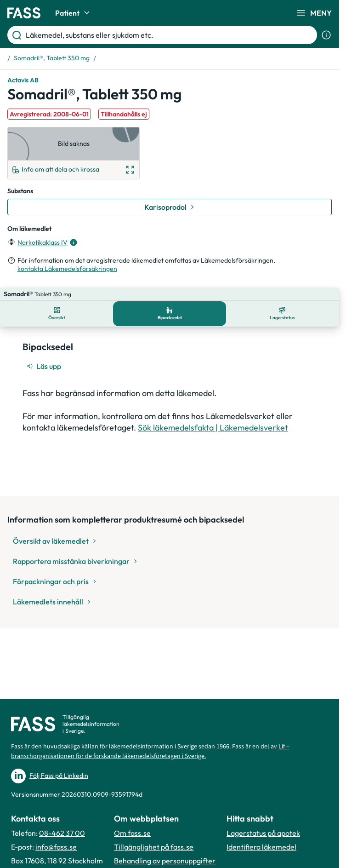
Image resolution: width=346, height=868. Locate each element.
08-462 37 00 (62, 833)
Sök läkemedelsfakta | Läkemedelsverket (213, 415)
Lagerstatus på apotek (263, 833)
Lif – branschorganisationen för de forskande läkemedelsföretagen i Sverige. (150, 751)
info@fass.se (56, 847)
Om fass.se (132, 833)
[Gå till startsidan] (24, 13)
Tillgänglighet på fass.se (154, 847)
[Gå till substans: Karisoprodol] (170, 207)
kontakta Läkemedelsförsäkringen (67, 269)
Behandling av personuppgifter (165, 861)
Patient (74, 13)
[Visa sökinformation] (326, 35)
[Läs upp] (45, 353)
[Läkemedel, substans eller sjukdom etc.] (170, 35)
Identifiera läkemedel (261, 847)
